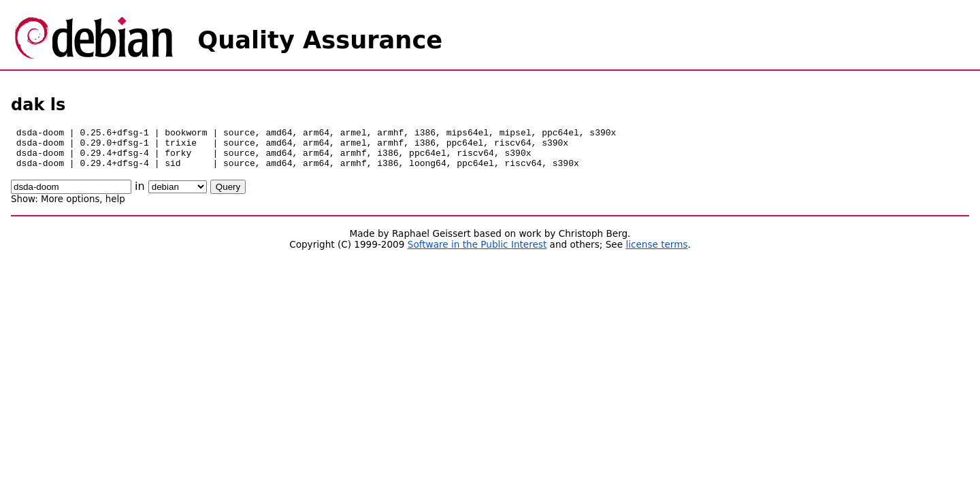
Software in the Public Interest (477, 252)
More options (70, 207)
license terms (656, 252)
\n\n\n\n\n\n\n (178, 195)
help (115, 207)
